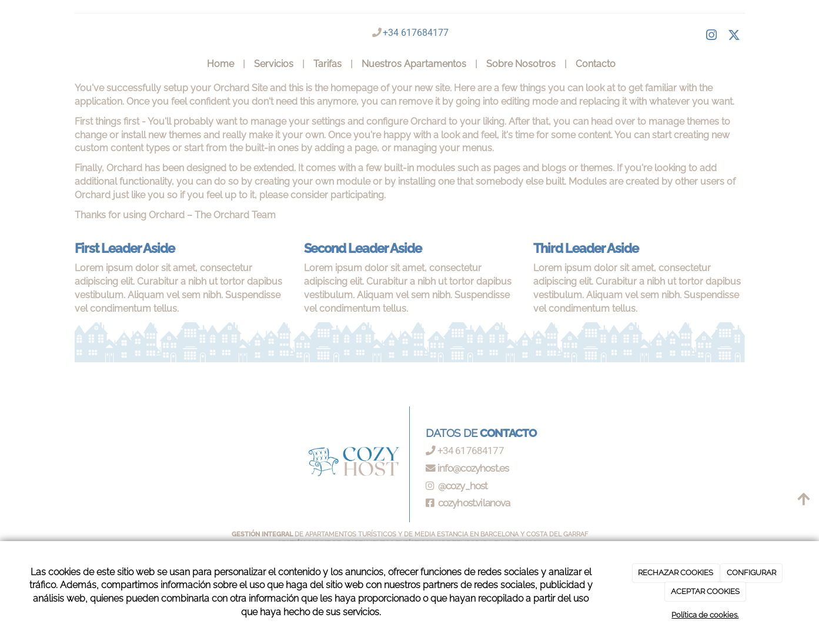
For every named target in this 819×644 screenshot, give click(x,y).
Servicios (274, 64)
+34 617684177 (416, 33)
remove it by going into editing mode (478, 101)
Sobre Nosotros (521, 64)
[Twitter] (734, 36)
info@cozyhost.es (473, 468)
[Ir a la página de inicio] (67, 64)
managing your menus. (444, 148)
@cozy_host (462, 486)
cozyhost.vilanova (473, 503)
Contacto (596, 64)
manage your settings (298, 121)
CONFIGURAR (751, 573)
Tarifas (327, 64)
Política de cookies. (705, 615)
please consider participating (322, 195)
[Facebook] (711, 36)
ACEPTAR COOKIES (705, 591)
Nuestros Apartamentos (414, 64)
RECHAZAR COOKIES (676, 573)
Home (220, 64)
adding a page (346, 148)
